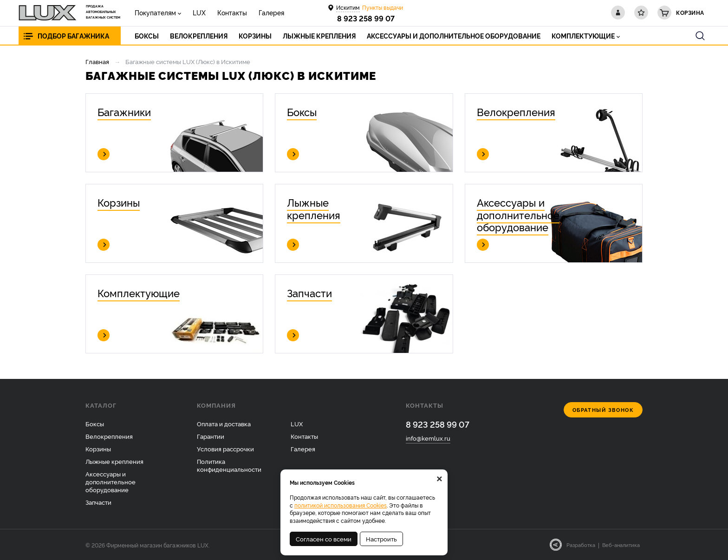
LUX (199, 12)
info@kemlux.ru (428, 438)
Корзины (98, 449)
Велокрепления (109, 436)
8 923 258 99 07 (366, 18)
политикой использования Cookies (341, 505)
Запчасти (98, 502)
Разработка (581, 545)
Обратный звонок (603, 410)
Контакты (232, 12)
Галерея (271, 12)
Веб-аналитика (621, 545)
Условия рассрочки (225, 449)
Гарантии (211, 436)
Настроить (381, 539)
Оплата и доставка (224, 423)
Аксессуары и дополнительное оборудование (110, 482)
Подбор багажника (73, 36)
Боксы (95, 423)
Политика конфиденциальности (229, 465)
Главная (97, 61)
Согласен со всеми (324, 539)
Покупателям (155, 12)
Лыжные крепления (114, 461)
